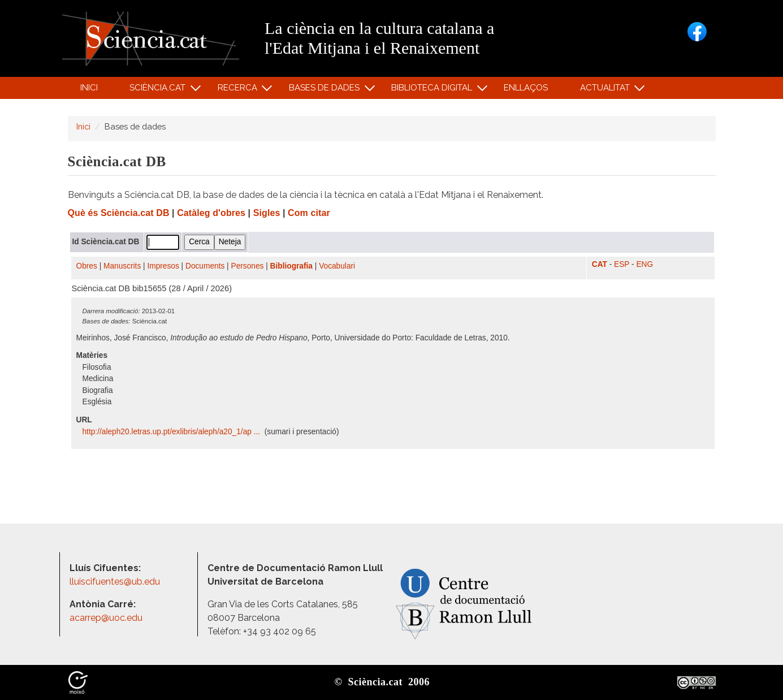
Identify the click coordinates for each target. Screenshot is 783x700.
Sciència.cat (159, 90)
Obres (87, 266)
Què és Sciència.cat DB (119, 213)
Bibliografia (291, 266)
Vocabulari (337, 266)
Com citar (309, 213)
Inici (89, 88)
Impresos (163, 266)
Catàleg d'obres (211, 213)
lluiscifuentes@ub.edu (116, 582)
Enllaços (526, 88)
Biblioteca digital (434, 90)
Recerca (239, 90)
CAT (600, 264)
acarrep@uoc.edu (106, 618)
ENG (644, 264)
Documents (205, 266)
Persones (248, 266)
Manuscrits (122, 266)
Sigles (267, 213)
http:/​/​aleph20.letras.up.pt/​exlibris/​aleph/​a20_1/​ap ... (172, 432)
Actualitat (606, 90)
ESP (622, 264)
